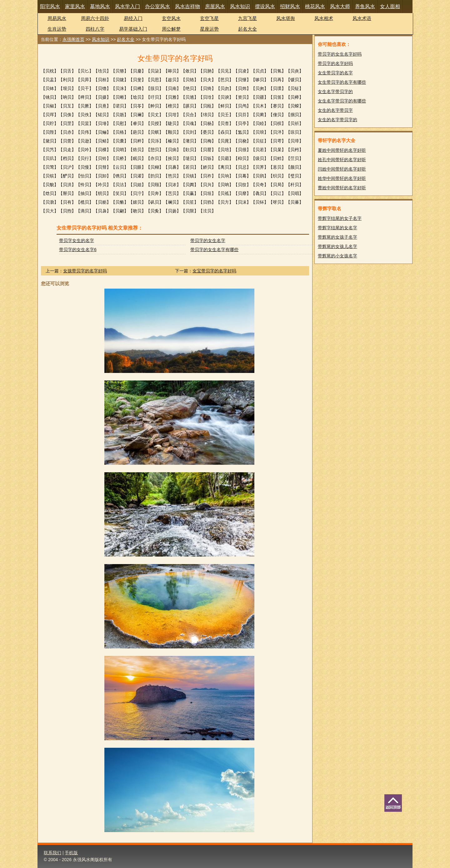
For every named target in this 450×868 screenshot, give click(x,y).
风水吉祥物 (187, 6)
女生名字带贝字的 (335, 92)
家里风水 (75, 6)
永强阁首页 (73, 39)
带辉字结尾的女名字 (337, 228)
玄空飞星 (209, 18)
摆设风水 (265, 6)
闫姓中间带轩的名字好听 (342, 169)
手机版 (71, 853)
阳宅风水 (50, 6)
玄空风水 (171, 18)
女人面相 (390, 6)
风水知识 (240, 6)
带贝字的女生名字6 (78, 250)
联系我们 (52, 853)
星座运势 (209, 29)
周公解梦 (171, 29)
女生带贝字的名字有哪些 (342, 82)
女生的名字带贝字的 (337, 120)
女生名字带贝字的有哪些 (342, 101)
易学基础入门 (133, 29)
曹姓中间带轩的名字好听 (342, 188)
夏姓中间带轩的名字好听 (342, 150)
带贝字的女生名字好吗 (340, 54)
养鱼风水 (365, 6)
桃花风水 (315, 6)
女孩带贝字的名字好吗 (85, 271)
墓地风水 (100, 6)
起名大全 (247, 29)
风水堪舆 (286, 18)
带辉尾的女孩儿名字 (337, 246)
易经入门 (133, 18)
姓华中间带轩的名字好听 (342, 178)
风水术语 (362, 18)
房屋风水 (215, 6)
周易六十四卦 (95, 18)
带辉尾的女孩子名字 (337, 237)
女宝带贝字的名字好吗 (214, 271)
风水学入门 (127, 6)
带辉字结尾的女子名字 (340, 218)
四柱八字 (95, 29)
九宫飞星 (247, 18)
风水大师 (340, 6)
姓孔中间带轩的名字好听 (342, 160)
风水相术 (324, 18)
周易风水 (57, 18)
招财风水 (290, 6)
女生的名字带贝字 (335, 110)
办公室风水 (157, 6)
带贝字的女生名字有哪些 (214, 250)
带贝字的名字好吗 (335, 63)
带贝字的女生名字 (208, 241)
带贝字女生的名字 (77, 241)
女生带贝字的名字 (335, 73)
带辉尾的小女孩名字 (337, 256)
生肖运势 (57, 29)
